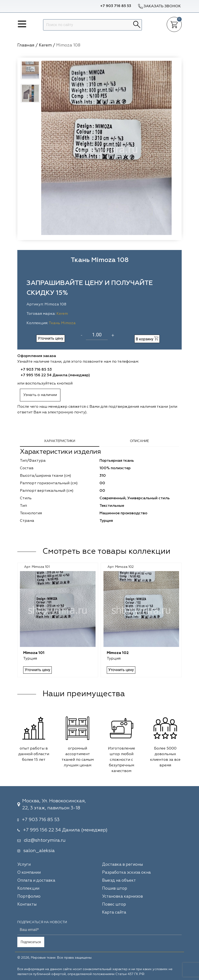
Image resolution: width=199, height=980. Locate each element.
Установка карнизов (122, 897)
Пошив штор (115, 889)
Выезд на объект (119, 881)
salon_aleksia (39, 851)
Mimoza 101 (34, 653)
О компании (29, 873)
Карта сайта (114, 913)
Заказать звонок (159, 6)
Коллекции (28, 889)
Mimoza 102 (118, 653)
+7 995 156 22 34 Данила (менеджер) (55, 375)
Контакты (27, 905)
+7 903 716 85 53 (116, 6)
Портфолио (29, 897)
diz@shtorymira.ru (45, 840)
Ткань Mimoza (62, 323)
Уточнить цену (50, 338)
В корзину (147, 339)
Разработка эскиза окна (126, 873)
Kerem (62, 314)
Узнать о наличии (40, 395)
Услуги (24, 865)
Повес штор (114, 905)
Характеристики (60, 441)
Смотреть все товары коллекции (107, 552)
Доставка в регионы (122, 865)
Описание (139, 441)
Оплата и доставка (36, 881)
